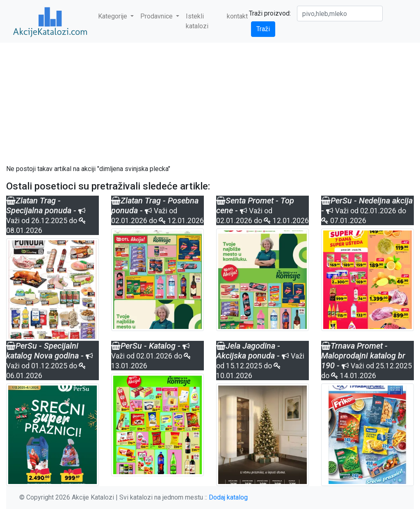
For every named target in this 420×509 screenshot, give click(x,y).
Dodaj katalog (228, 497)
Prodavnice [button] (157, 16)
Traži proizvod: (270, 13)
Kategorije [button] (113, 16)
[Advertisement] (210, 103)
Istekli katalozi (197, 21)
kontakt (237, 16)
